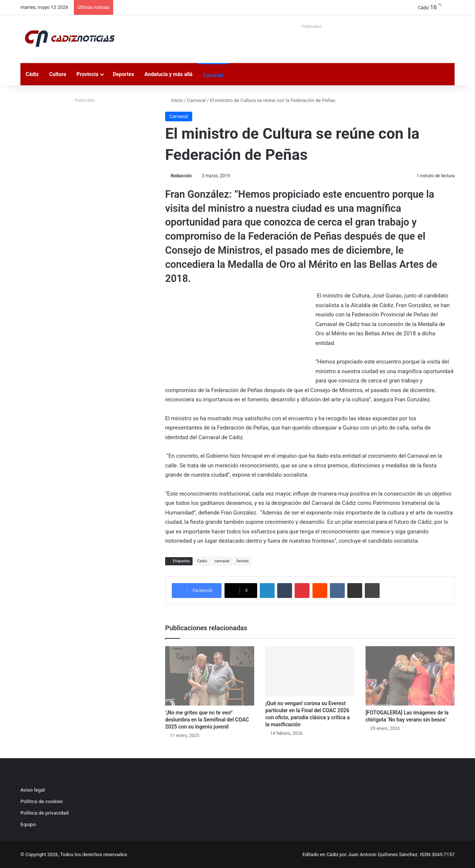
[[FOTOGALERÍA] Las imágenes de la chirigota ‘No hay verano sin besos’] (410, 676)
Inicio (174, 100)
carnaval (222, 561)
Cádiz (32, 74)
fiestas (243, 561)
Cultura (58, 74)
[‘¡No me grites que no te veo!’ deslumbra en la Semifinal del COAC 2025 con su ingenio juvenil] (210, 676)
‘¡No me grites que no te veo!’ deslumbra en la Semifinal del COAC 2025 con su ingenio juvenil (207, 720)
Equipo (28, 824)
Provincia (87, 74)
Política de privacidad (45, 813)
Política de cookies (42, 801)
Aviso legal (33, 790)
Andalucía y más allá (168, 74)
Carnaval (213, 75)
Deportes (123, 74)
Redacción (181, 176)
